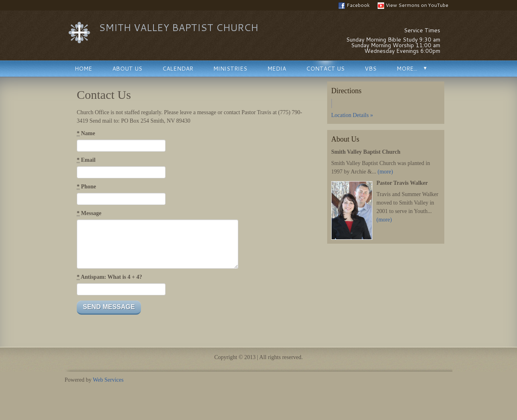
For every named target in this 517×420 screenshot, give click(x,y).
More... (407, 69)
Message (89, 213)
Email (86, 160)
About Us (127, 69)
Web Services (108, 380)
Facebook (354, 5)
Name (86, 134)
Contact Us (325, 69)
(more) (385, 172)
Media (277, 69)
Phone (86, 187)
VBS (371, 69)
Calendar (178, 69)
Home (83, 69)
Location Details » (352, 115)
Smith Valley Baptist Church (179, 27)
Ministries (230, 69)
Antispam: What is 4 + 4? (109, 277)
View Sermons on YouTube (413, 5)
